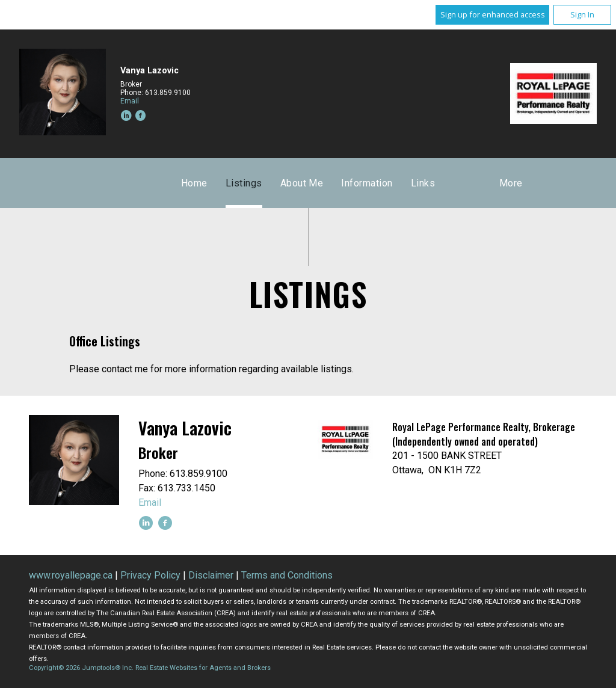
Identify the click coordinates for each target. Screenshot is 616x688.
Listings (244, 183)
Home (194, 183)
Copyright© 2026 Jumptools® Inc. (81, 668)
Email (130, 101)
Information (367, 183)
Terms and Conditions (287, 575)
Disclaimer (211, 575)
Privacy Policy (150, 575)
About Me (302, 183)
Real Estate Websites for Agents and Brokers (203, 668)
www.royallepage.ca (71, 575)
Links (423, 183)
